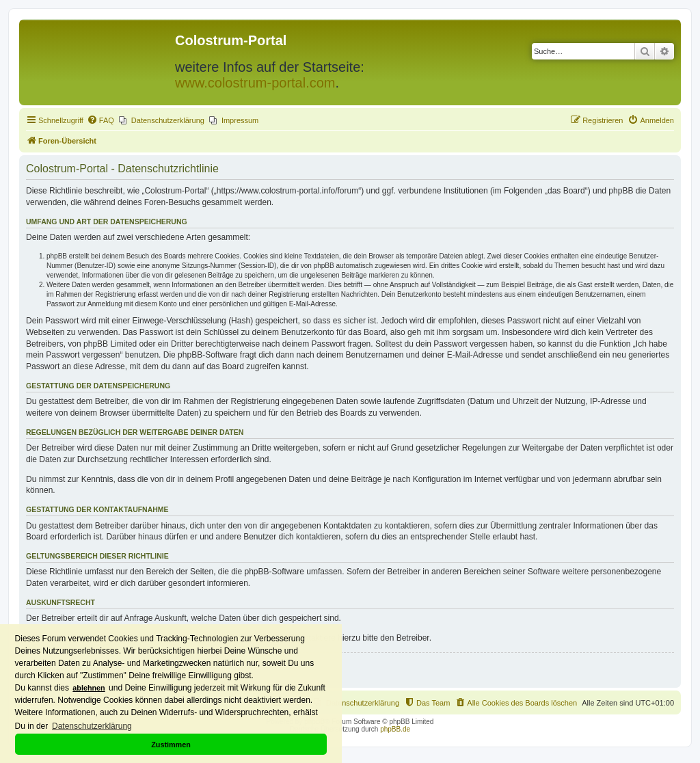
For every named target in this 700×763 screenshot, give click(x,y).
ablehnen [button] (89, 688)
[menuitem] (100, 120)
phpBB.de (395, 729)
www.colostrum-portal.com (255, 83)
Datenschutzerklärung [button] (92, 726)
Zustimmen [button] (171, 745)
